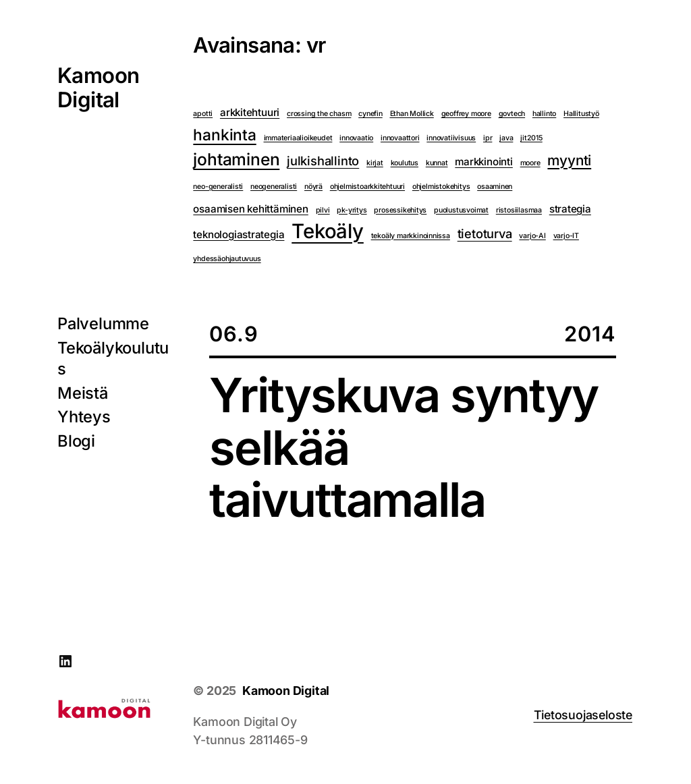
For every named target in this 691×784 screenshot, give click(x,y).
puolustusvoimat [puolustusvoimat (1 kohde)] (461, 210)
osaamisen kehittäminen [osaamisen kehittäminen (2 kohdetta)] (250, 209)
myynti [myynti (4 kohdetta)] (569, 160)
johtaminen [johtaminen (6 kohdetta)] (236, 159)
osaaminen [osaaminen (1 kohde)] (495, 187)
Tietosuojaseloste (583, 715)
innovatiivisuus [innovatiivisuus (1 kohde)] (451, 138)
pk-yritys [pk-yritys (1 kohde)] (352, 210)
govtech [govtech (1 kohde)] (512, 114)
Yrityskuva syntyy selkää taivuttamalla (403, 447)
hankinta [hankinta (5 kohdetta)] (224, 135)
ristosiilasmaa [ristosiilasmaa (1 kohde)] (519, 210)
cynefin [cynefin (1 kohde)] (370, 114)
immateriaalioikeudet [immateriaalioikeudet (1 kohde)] (298, 138)
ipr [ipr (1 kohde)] (488, 138)
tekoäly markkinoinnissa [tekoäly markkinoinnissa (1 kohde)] (411, 236)
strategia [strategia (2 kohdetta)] (570, 209)
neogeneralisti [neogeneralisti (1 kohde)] (274, 187)
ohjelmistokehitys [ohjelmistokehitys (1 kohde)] (441, 187)
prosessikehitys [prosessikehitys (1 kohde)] (400, 210)
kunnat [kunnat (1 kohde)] (437, 163)
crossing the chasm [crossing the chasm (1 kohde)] (319, 114)
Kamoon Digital (98, 88)
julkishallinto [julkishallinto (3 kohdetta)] (323, 161)
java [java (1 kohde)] (506, 138)
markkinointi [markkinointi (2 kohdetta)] (484, 162)
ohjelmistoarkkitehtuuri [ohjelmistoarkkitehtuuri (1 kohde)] (367, 187)
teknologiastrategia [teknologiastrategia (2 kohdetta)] (239, 234)
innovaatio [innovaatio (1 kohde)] (356, 138)
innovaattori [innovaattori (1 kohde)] (400, 138)
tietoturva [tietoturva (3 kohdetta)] (485, 233)
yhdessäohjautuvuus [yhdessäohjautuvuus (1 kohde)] (227, 259)
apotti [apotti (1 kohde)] (203, 114)
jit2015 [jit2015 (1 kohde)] (531, 138)
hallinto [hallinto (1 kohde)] (544, 114)
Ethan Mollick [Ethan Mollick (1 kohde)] (412, 114)
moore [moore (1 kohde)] (530, 163)
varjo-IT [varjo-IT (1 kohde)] (566, 236)
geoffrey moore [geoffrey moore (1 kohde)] (466, 114)
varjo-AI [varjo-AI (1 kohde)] (532, 236)
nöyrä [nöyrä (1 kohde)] (313, 187)
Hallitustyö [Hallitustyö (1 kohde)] (581, 114)
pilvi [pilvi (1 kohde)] (323, 210)
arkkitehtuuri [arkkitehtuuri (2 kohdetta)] (250, 112)
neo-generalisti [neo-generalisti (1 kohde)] (218, 187)
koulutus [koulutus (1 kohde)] (405, 163)
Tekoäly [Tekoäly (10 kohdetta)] (328, 232)
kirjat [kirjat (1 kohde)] (375, 163)
